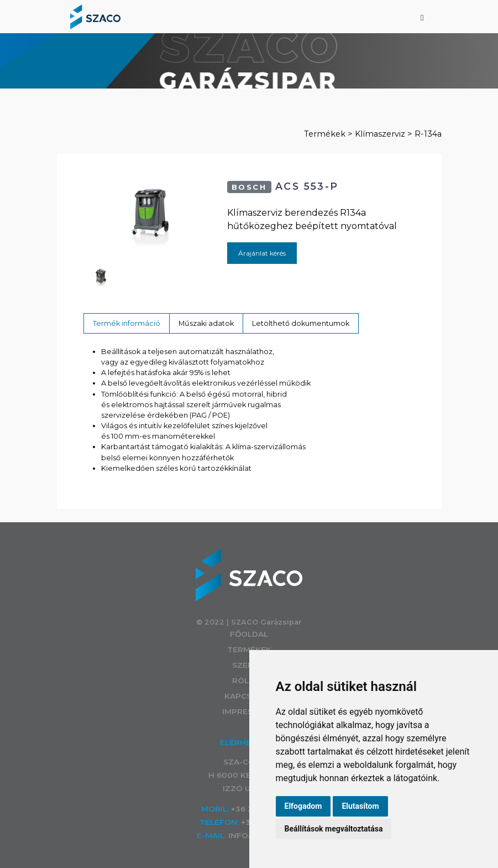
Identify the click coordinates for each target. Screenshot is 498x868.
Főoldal (249, 634)
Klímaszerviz (380, 134)
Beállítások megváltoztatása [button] (334, 829)
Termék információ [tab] (127, 323)
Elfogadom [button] (303, 806)
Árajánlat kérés (262, 253)
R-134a (428, 134)
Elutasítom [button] (360, 806)
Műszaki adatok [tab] (206, 323)
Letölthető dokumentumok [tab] (301, 323)
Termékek (325, 134)
